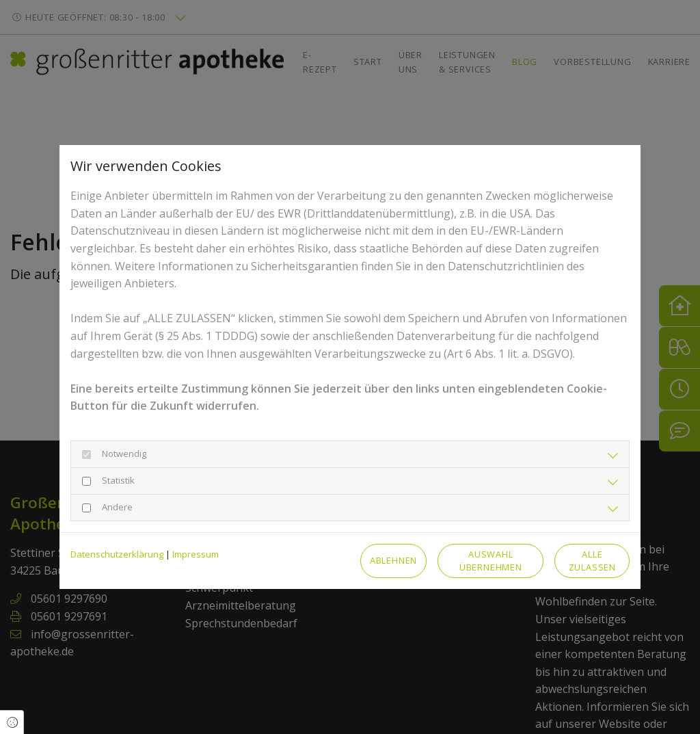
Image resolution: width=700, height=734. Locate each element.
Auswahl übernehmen (491, 561)
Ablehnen (393, 560)
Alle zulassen (592, 561)
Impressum (196, 554)
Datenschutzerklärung (117, 554)
